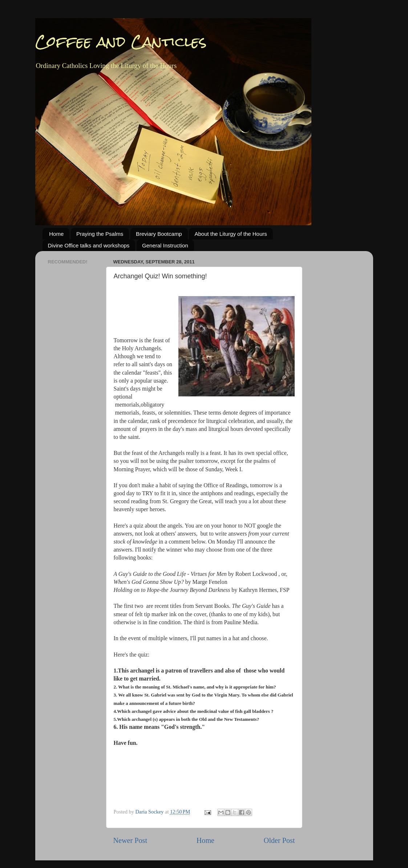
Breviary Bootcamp (159, 234)
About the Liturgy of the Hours (231, 234)
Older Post (279, 840)
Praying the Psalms (100, 234)
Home (56, 234)
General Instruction (165, 245)
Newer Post (130, 840)
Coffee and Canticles (121, 42)
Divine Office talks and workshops (89, 245)
